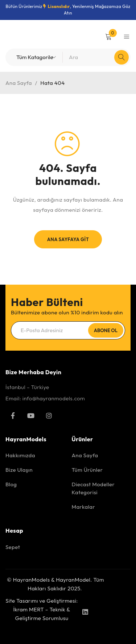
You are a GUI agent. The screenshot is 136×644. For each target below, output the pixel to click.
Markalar (84, 507)
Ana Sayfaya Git (68, 239)
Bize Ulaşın (19, 470)
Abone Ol (106, 330)
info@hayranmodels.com (54, 398)
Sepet (13, 547)
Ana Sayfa (19, 83)
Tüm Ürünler (87, 470)
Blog (11, 484)
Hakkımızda (20, 455)
